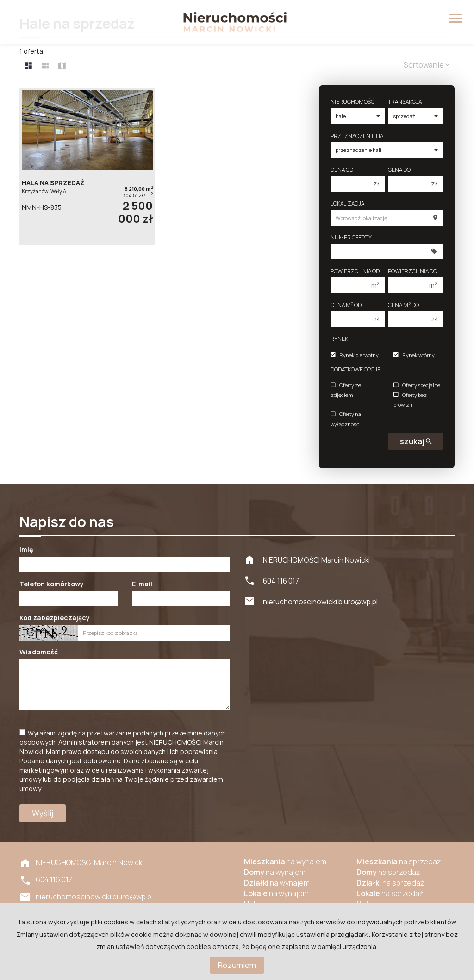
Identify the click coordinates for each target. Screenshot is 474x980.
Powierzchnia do (412, 271)
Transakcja (405, 102)
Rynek (339, 339)
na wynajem (285, 861)
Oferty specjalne (417, 385)
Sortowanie (427, 65)
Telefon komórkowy (52, 584)
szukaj (416, 441)
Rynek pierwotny (355, 355)
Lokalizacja (347, 204)
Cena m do (403, 305)
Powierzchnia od (355, 271)
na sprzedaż (399, 861)
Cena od (342, 170)
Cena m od (346, 305)
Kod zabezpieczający (55, 618)
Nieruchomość (352, 102)
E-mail (142, 584)
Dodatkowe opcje (355, 369)
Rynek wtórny (414, 355)
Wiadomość (39, 652)
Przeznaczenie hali (359, 136)
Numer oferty (351, 237)
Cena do (399, 170)
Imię (26, 550)
